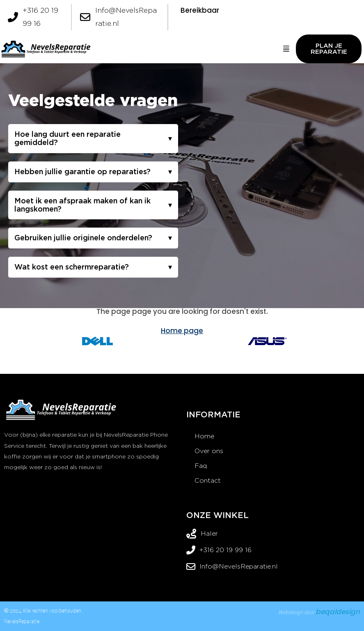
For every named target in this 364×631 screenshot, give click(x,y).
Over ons (209, 451)
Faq (201, 466)
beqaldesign (338, 612)
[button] (287, 49)
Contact (208, 480)
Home (204, 436)
